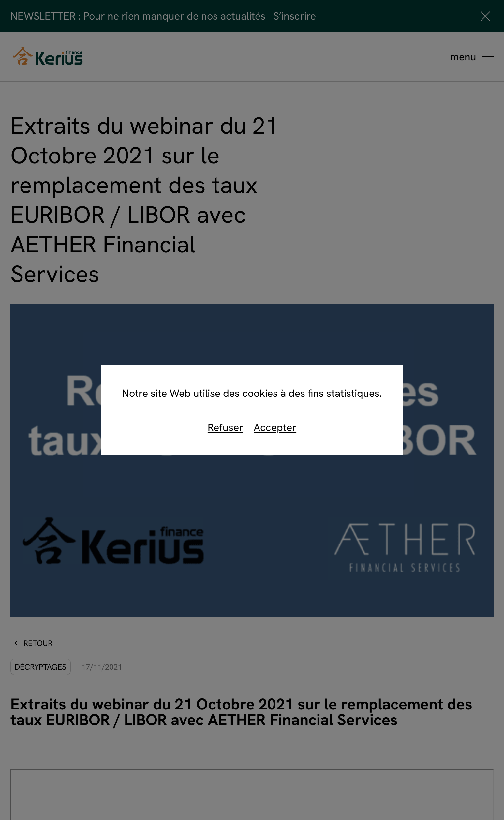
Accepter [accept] (275, 427)
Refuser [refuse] (225, 427)
